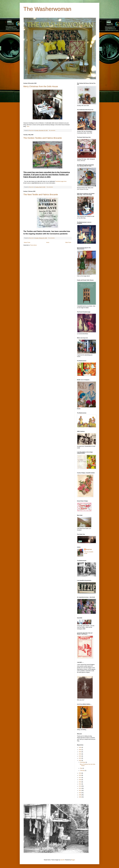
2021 (80, 758)
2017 (80, 778)
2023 (80, 754)
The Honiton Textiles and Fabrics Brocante (43, 138)
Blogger (73, 860)
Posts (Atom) (33, 245)
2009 (80, 795)
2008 (80, 797)
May (81, 768)
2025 (80, 750)
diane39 (62, 860)
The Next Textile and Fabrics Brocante (41, 195)
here (28, 126)
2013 (80, 786)
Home (48, 242)
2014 (80, 784)
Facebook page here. (61, 181)
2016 (80, 780)
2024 (80, 752)
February (82, 770)
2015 (80, 782)
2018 (80, 775)
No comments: (52, 130)
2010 (80, 793)
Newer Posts (27, 242)
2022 (80, 756)
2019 (80, 773)
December (83, 762)
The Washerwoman (47, 9)
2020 (80, 760)
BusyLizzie (89, 549)
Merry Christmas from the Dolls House (41, 86)
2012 (80, 788)
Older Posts (68, 242)
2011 (80, 791)
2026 (80, 747)
